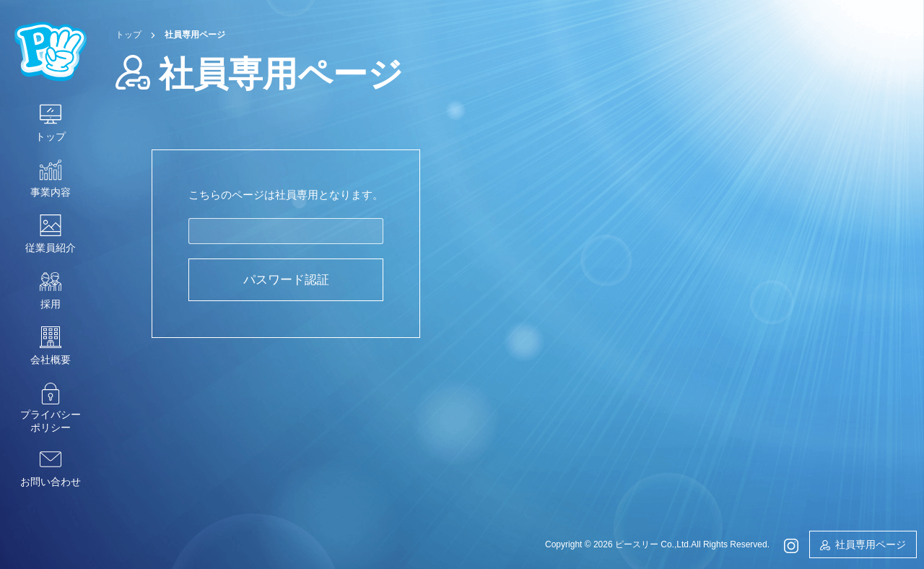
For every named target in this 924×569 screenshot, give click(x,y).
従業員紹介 (51, 248)
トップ (51, 136)
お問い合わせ (51, 482)
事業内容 (51, 192)
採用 (51, 304)
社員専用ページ (871, 544)
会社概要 (51, 360)
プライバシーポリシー (51, 421)
